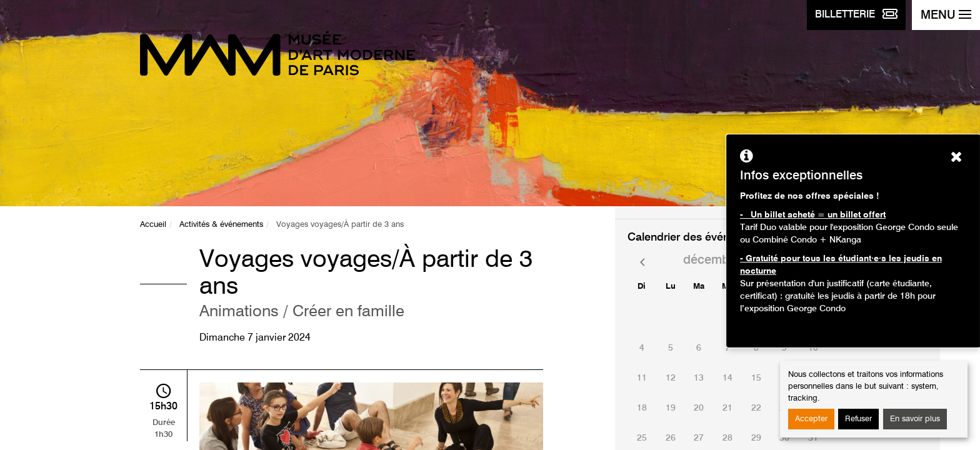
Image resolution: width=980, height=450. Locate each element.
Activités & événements (221, 225)
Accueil (153, 225)
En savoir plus (915, 419)
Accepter (811, 419)
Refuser (858, 419)
